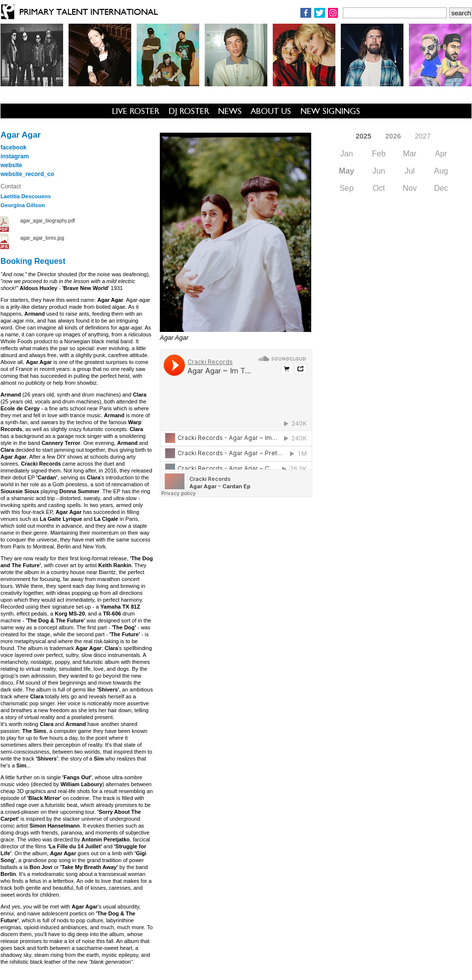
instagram (15, 156)
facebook (14, 147)
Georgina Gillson (23, 205)
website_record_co (27, 174)
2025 (363, 136)
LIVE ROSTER (136, 111)
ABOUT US (271, 111)
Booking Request (33, 261)
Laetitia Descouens (26, 196)
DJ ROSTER (189, 111)
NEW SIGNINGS (330, 111)
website (11, 165)
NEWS (230, 111)
